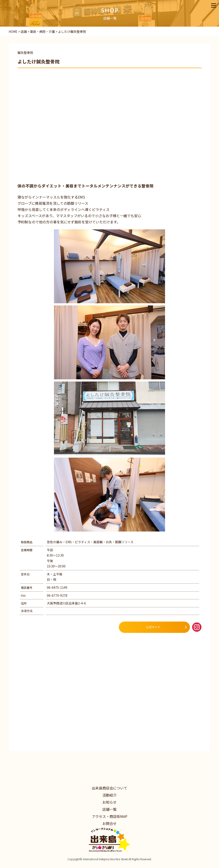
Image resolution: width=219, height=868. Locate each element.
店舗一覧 (109, 809)
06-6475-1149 (57, 587)
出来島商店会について (109, 788)
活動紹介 (109, 795)
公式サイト (153, 627)
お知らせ (109, 802)
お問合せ (109, 823)
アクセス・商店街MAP (110, 816)
